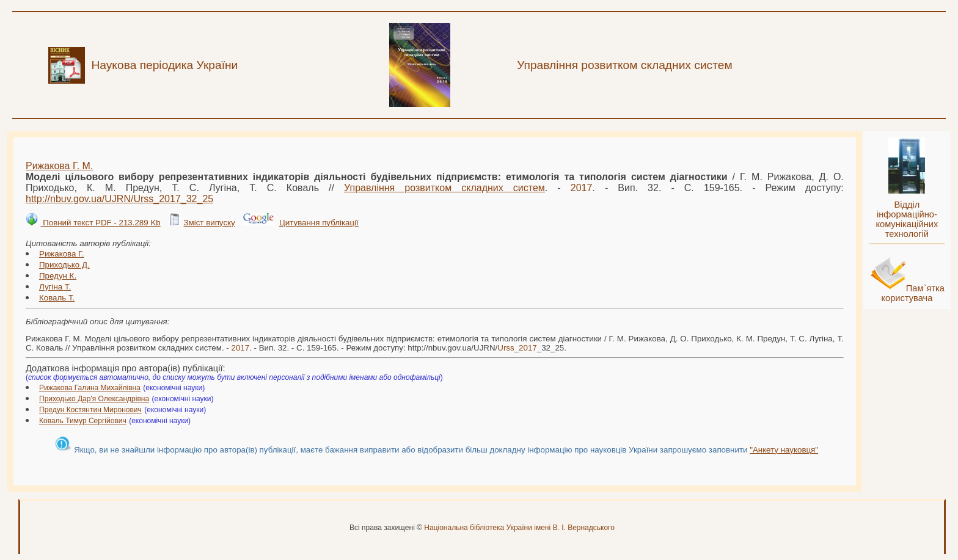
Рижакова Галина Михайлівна (90, 388)
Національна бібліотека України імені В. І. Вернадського (519, 528)
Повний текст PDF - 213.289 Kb (100, 223)
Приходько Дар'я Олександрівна (94, 399)
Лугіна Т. (55, 287)
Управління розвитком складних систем (444, 188)
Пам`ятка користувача (913, 293)
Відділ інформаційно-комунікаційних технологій (907, 219)
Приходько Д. (64, 265)
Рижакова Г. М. (59, 166)
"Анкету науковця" (784, 450)
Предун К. (58, 276)
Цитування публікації (319, 223)
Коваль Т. (57, 298)
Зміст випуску (209, 223)
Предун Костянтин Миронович (90, 410)
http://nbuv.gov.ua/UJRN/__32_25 (119, 199)
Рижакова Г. (61, 254)
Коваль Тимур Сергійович (83, 421)
